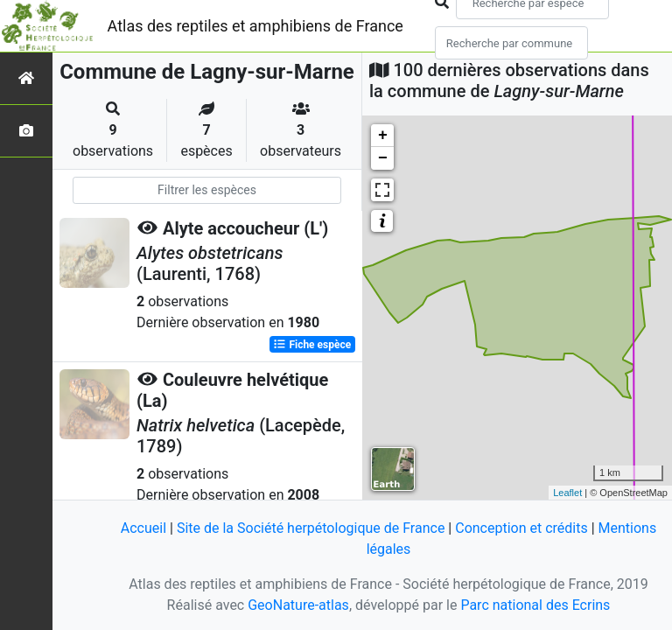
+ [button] (383, 136)
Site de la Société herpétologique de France (311, 528)
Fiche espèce (312, 345)
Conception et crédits (521, 528)
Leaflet (567, 493)
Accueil (143, 528)
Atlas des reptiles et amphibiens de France (255, 26)
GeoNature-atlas (298, 605)
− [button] (383, 158)
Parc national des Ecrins (535, 605)
